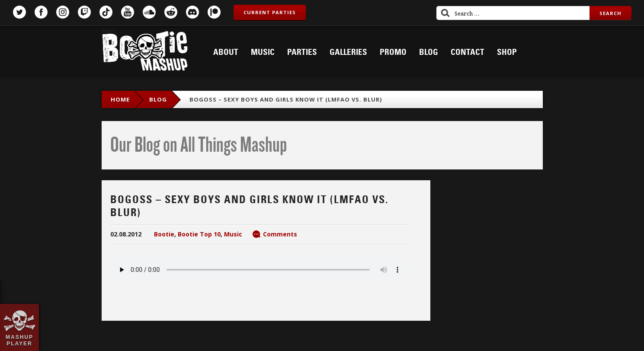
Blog (429, 52)
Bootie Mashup (145, 53)
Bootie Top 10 (199, 234)
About (226, 52)
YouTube (128, 12)
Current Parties (270, 12)
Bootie (164, 234)
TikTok (106, 12)
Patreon (214, 12)
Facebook (41, 12)
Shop (507, 52)
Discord (192, 12)
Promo (393, 52)
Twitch (84, 12)
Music (263, 52)
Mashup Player (19, 340)
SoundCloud (149, 12)
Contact (468, 52)
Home (120, 99)
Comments (280, 234)
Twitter (19, 12)
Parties (302, 52)
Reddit (171, 12)
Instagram (63, 12)
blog (158, 99)
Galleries (348, 52)
